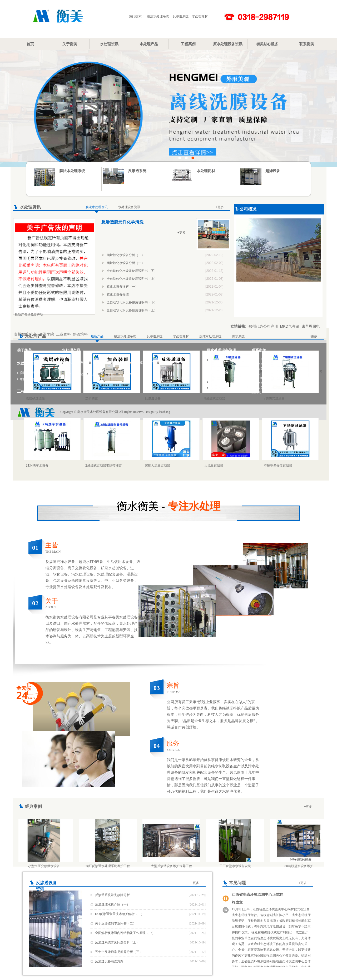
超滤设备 (273, 171)
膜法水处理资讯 (97, 207)
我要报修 (216, 382)
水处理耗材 (200, 16)
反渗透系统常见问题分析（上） (117, 942)
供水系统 (238, 336)
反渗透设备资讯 (220, 360)
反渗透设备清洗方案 (109, 961)
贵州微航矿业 (26, 334)
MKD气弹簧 (290, 326)
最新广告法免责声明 (29, 314)
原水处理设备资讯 (228, 44)
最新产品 (97, 336)
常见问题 (237, 883)
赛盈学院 (47, 334)
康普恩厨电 (311, 326)
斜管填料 (80, 334)
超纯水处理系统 (210, 336)
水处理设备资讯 (129, 207)
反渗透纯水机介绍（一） (112, 904)
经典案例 (33, 806)
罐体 (93, 374)
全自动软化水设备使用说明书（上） (132, 279)
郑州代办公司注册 (263, 326)
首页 (30, 44)
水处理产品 (149, 44)
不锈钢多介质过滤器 (278, 466)
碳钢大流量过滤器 (157, 466)
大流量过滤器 (214, 466)
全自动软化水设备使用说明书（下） (132, 271)
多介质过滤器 (74, 374)
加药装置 (92, 398)
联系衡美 (307, 44)
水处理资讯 (109, 44)
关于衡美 (70, 44)
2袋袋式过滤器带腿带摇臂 (104, 466)
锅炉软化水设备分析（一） (126, 263)
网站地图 (216, 388)
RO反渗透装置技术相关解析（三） (120, 914)
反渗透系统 (181, 16)
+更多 (220, 207)
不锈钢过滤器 (170, 363)
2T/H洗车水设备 (37, 466)
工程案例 (188, 44)
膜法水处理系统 (158, 16)
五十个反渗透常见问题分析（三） (119, 952)
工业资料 (63, 334)
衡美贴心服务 (267, 44)
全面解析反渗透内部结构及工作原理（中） (125, 933)
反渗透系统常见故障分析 (112, 895)
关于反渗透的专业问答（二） (116, 923)
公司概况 (248, 209)
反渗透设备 (153, 398)
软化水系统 (127, 374)
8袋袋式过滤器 (215, 398)
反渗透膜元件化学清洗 (122, 222)
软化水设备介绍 (118, 294)
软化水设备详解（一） (122, 287)
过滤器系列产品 (144, 363)
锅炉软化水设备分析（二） (126, 255)
